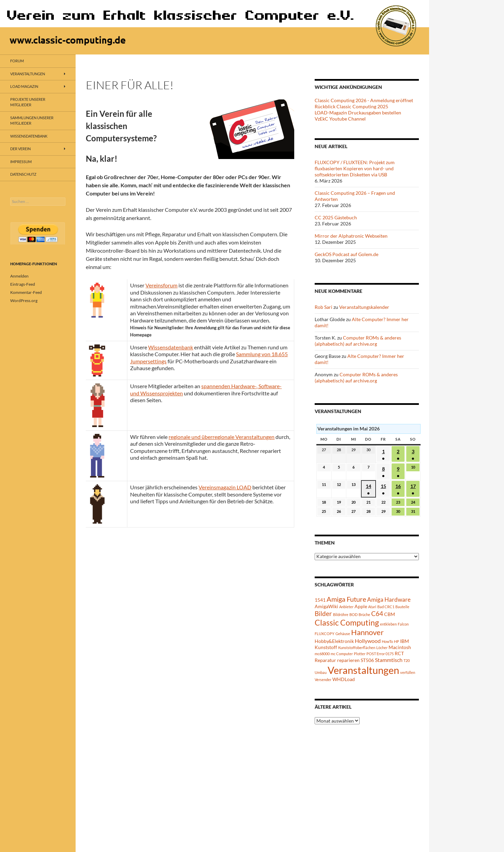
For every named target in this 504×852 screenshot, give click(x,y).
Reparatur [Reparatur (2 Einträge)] (325, 660)
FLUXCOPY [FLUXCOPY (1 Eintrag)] (325, 634)
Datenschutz (23, 174)
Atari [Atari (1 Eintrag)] (372, 607)
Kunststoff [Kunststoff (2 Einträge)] (326, 647)
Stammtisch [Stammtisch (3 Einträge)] (389, 660)
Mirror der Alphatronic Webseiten (351, 236)
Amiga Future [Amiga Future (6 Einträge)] (346, 599)
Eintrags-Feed (23, 284)
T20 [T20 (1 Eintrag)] (407, 660)
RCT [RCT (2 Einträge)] (399, 653)
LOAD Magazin (24, 86)
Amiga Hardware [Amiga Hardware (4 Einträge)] (389, 599)
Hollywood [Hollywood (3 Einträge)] (368, 641)
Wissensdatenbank (171, 347)
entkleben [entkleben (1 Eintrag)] (388, 624)
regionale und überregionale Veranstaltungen (222, 437)
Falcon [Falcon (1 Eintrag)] (403, 624)
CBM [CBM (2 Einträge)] (390, 614)
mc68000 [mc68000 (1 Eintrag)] (322, 654)
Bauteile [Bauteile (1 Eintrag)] (402, 607)
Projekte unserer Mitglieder (28, 102)
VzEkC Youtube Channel (340, 119)
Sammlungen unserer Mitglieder (32, 121)
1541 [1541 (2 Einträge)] (320, 600)
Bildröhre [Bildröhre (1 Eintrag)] (341, 614)
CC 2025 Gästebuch (336, 217)
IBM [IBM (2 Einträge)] (405, 641)
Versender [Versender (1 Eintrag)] (323, 680)
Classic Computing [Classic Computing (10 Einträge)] (347, 622)
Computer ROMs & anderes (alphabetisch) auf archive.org (358, 341)
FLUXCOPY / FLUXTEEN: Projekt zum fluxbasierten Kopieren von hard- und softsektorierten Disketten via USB (355, 168)
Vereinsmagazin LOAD (225, 487)
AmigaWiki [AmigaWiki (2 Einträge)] (326, 606)
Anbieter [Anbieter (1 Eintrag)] (346, 607)
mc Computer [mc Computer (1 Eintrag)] (342, 654)
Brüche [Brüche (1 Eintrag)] (364, 614)
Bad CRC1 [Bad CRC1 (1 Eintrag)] (386, 607)
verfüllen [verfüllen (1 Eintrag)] (408, 672)
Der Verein (20, 149)
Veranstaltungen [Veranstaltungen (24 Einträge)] (363, 670)
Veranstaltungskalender (364, 307)
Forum (17, 61)
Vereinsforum (161, 285)
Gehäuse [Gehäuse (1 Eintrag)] (343, 634)
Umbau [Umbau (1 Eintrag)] (321, 672)
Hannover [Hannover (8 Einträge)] (367, 632)
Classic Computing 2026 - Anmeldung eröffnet (364, 100)
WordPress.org (24, 301)
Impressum (21, 162)
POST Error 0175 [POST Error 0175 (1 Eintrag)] (380, 654)
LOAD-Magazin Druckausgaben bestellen (358, 113)
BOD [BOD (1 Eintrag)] (353, 614)
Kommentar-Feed (26, 292)
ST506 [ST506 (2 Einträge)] (367, 660)
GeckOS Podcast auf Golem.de (346, 254)
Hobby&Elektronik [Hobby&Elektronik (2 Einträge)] (334, 641)
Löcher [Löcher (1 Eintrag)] (382, 648)
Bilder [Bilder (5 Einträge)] (323, 613)
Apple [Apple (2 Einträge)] (361, 606)
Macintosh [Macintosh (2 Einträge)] (400, 647)
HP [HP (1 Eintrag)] (397, 641)
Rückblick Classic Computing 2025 (351, 106)
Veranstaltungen (28, 74)
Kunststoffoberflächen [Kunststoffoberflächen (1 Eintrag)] (357, 648)
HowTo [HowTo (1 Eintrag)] (387, 641)
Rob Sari (324, 307)
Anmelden (19, 276)
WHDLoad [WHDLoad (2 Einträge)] (344, 679)
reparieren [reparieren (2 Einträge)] (348, 660)
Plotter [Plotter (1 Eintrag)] (360, 654)
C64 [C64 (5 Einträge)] (377, 613)
